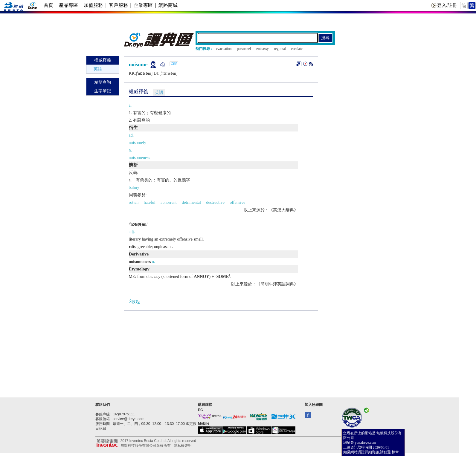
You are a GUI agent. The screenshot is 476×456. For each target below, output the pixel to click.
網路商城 (168, 5)
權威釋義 (103, 60)
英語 (98, 69)
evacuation (224, 49)
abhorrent (169, 202)
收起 (134, 301)
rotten (134, 202)
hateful (150, 202)
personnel (244, 49)
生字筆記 (103, 91)
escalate (297, 49)
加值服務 (93, 5)
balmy (134, 188)
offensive (237, 202)
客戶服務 (118, 5)
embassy (262, 49)
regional (280, 49)
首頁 (48, 5)
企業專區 (143, 5)
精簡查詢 (103, 82)
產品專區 (68, 5)
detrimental (191, 202)
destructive (215, 202)
